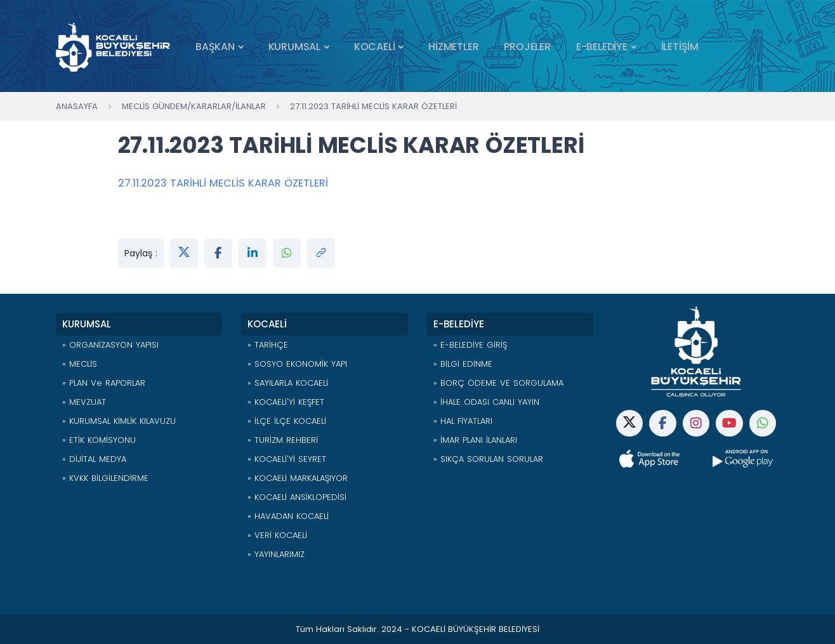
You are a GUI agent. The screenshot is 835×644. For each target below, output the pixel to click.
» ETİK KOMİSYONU (99, 440)
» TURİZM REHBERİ (283, 440)
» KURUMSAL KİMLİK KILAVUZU (119, 421)
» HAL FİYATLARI (463, 421)
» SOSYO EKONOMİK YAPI (297, 364)
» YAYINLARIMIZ (276, 554)
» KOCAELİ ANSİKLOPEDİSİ (297, 497)
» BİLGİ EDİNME (463, 364)
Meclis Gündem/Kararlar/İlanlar (194, 106)
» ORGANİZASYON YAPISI (110, 345)
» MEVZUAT (84, 402)
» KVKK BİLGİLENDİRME (105, 478)
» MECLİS (80, 364)
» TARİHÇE (268, 345)
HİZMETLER (453, 47)
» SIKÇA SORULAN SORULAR (488, 459)
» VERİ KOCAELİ (277, 535)
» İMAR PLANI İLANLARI (475, 440)
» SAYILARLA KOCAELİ (288, 383)
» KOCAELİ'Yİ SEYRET (287, 459)
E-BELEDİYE (602, 47)
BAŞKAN (215, 47)
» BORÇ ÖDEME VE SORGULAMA (498, 383)
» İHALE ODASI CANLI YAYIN (486, 402)
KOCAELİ (375, 47)
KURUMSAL (294, 47)
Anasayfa (77, 106)
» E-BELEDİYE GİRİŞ (470, 345)
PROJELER (527, 47)
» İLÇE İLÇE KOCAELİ (287, 421)
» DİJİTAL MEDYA (94, 459)
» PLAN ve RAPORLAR (104, 383)
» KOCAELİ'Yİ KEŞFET (286, 402)
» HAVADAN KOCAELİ (288, 516)
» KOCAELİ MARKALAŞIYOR (298, 478)
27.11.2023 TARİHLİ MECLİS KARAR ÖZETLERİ (373, 106)
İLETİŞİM (680, 47)
